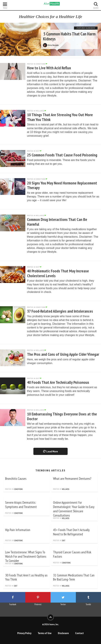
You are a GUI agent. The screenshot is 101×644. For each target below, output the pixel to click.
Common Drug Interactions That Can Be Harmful (57, 222)
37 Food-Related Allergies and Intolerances (60, 311)
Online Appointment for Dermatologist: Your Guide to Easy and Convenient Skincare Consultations (74, 509)
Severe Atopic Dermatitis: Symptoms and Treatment (21, 505)
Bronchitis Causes (16, 479)
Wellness (66, 489)
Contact (79, 633)
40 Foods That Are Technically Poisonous (58, 382)
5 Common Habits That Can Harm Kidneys (69, 36)
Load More (50, 451)
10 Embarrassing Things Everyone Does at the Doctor (62, 416)
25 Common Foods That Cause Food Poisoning (62, 155)
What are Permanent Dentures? (72, 479)
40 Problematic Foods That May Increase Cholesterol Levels (58, 273)
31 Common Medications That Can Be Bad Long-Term (74, 577)
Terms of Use (45, 633)
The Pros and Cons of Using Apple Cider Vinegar (63, 354)
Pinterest (38, 604)
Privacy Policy (24, 633)
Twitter (63, 604)
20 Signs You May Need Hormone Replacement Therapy (62, 185)
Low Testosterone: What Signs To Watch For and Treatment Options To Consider (26, 556)
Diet (64, 540)
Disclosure (63, 633)
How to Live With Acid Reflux (49, 68)
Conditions (18, 489)
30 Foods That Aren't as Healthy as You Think (26, 577)
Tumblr (88, 604)
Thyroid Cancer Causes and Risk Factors (72, 554)
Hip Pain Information (18, 530)
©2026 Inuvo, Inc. (50, 624)
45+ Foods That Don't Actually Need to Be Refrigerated (71, 532)
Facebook (13, 604)
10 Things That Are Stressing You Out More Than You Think (60, 117)
